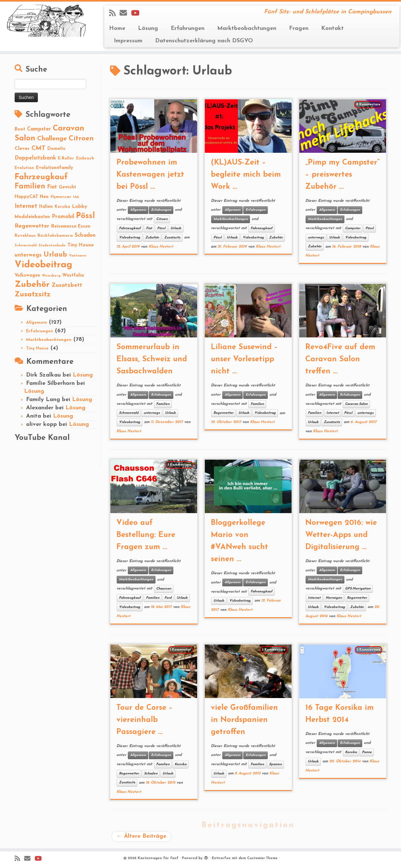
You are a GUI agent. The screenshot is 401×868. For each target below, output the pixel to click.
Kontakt (332, 28)
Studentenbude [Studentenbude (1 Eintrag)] (52, 246)
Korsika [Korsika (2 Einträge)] (62, 207)
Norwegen (334, 598)
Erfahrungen (188, 28)
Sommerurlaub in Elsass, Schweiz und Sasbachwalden (152, 359)
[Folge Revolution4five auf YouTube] (137, 14)
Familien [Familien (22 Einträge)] (30, 187)
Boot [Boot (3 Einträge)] (20, 129)
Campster (353, 228)
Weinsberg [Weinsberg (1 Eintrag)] (51, 276)
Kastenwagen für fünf (158, 858)
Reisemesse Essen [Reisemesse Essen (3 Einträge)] (71, 226)
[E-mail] (125, 14)
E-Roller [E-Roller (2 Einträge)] (66, 158)
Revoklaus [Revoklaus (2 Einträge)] (25, 236)
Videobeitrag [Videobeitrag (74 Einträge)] (43, 265)
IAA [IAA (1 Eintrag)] (76, 197)
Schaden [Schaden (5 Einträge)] (85, 236)
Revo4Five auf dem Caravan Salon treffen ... (340, 359)
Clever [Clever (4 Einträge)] (22, 149)
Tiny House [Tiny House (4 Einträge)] (81, 245)
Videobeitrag (130, 238)
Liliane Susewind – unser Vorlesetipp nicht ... (244, 359)
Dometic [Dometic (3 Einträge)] (56, 149)
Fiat (149, 228)
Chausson (164, 589)
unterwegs (316, 238)
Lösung (148, 28)
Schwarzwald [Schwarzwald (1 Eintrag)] (26, 246)
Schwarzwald (129, 413)
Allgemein (37, 323)
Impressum (128, 41)
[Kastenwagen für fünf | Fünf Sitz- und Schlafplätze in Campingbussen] (46, 21)
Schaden (151, 774)
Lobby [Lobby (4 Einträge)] (80, 207)
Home (117, 28)
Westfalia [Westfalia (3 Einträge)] (73, 275)
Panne (367, 752)
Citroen (162, 219)
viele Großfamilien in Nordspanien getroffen (244, 720)
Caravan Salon (356, 404)
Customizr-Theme (262, 858)
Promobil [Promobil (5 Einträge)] (63, 217)
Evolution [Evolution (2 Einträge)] (24, 168)
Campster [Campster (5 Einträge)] (39, 129)
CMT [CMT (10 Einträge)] (38, 148)
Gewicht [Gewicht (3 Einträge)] (67, 187)
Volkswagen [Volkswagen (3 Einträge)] (27, 275)
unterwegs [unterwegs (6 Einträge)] (28, 255)
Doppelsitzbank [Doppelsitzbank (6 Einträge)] (35, 158)
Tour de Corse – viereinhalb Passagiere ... (145, 720)
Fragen (299, 28)
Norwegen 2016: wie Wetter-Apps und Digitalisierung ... (341, 535)
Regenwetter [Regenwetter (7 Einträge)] (32, 226)
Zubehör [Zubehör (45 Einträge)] (32, 285)
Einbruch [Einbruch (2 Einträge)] (85, 158)
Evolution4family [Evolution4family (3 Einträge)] (55, 168)
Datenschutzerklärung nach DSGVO (204, 41)
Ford (168, 598)
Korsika (180, 764)
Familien (163, 404)
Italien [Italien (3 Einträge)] (46, 207)
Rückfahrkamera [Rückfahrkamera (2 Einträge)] (55, 236)
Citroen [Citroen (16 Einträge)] (81, 139)
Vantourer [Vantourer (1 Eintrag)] (78, 256)
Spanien (275, 764)
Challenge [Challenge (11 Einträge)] (52, 139)
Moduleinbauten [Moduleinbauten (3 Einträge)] (32, 217)
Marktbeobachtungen (247, 28)
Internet (333, 413)
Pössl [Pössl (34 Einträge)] (85, 216)
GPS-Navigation (358, 589)
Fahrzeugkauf (130, 228)
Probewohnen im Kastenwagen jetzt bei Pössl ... (150, 175)
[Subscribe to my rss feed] (114, 14)
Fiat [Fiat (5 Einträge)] (52, 187)
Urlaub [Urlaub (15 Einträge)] (55, 255)
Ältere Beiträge (141, 836)
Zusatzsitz (172, 238)
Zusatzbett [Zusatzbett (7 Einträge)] (67, 285)
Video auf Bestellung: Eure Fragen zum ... (146, 535)
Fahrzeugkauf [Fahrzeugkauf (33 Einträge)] (41, 177)
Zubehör (152, 238)
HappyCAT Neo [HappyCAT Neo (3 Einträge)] (32, 197)
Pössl (161, 228)
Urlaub (176, 228)
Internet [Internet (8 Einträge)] (26, 206)
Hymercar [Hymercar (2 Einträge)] (61, 197)
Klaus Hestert (161, 247)
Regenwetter (223, 413)
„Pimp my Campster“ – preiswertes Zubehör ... (342, 175)
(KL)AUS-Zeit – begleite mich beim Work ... (246, 175)
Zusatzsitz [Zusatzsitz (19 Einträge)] (33, 295)
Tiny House (37, 348)
